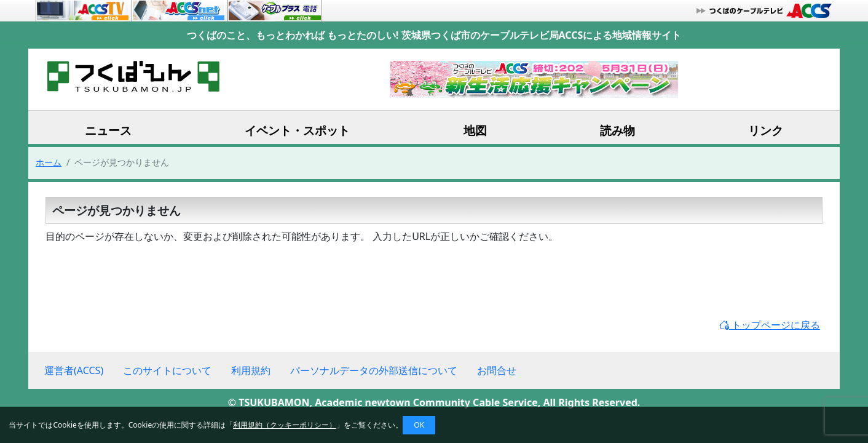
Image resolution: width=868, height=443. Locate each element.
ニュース (108, 130)
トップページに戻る (770, 325)
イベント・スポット (297, 130)
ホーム (49, 162)
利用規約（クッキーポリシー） (285, 425)
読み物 (617, 130)
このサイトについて (167, 370)
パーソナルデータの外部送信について (374, 370)
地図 (475, 130)
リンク (766, 130)
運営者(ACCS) (74, 370)
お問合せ (497, 370)
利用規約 (251, 370)
